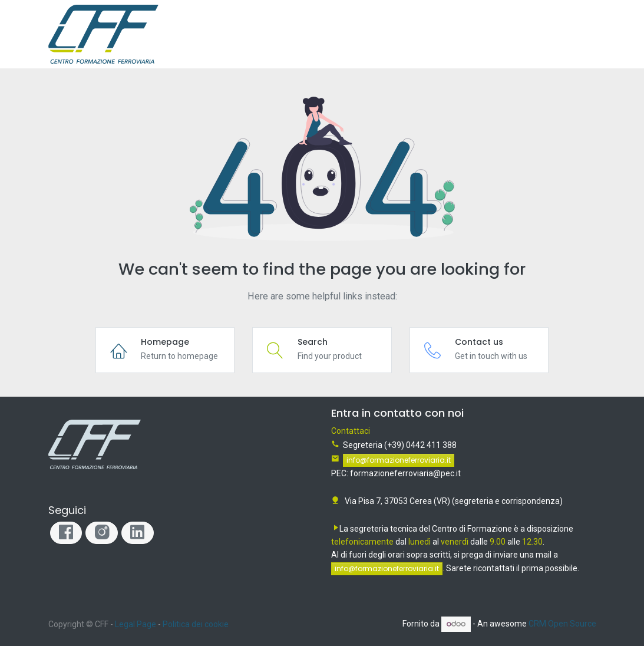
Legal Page (136, 624)
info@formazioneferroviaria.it (399, 460)
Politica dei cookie (196, 624)
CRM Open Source (562, 624)
